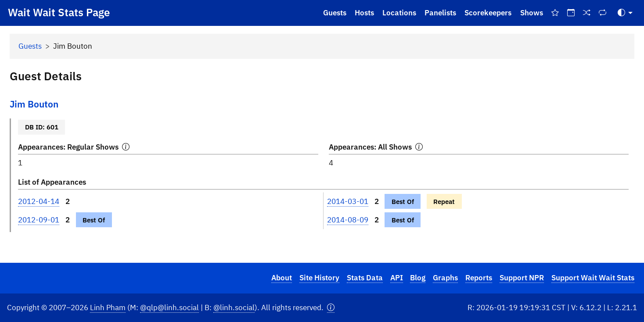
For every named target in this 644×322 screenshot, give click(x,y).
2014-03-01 (348, 201)
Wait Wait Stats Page (59, 12)
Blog (418, 278)
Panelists (440, 13)
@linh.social (234, 308)
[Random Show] (587, 13)
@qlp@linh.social (169, 308)
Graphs (445, 278)
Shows (532, 13)
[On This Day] (571, 13)
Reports (479, 278)
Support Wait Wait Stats (593, 278)
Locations (399, 13)
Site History (319, 278)
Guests (335, 13)
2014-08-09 (348, 220)
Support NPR (522, 278)
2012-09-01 (39, 220)
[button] (331, 308)
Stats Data (365, 278)
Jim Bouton (34, 104)
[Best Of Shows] (555, 13)
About (282, 278)
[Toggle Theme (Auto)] (625, 13)
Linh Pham (108, 308)
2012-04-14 (39, 201)
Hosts (364, 13)
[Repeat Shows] (603, 13)
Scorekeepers (488, 13)
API (397, 278)
